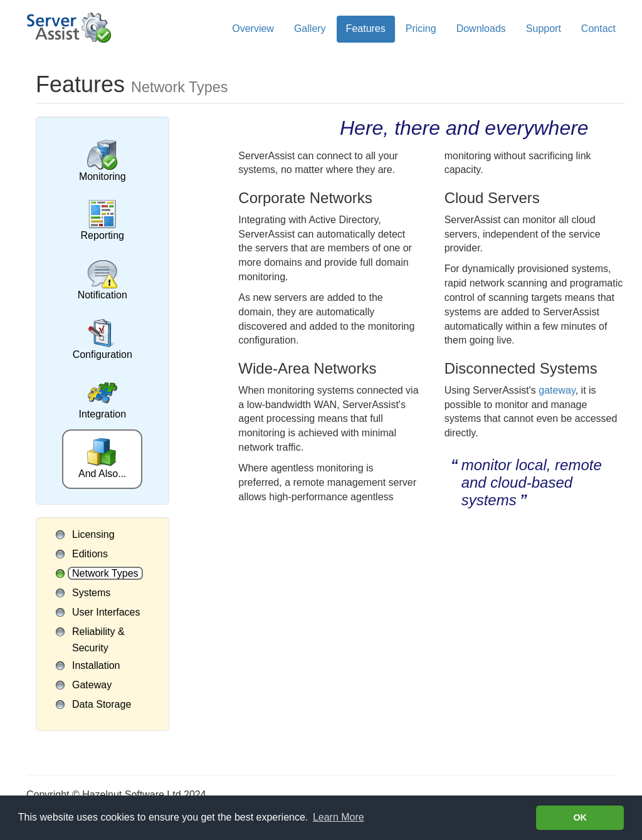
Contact (598, 29)
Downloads (481, 29)
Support (544, 29)
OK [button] (580, 817)
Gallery (310, 29)
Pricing (421, 29)
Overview (253, 29)
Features (366, 29)
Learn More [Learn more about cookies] (339, 817)
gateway (557, 390)
